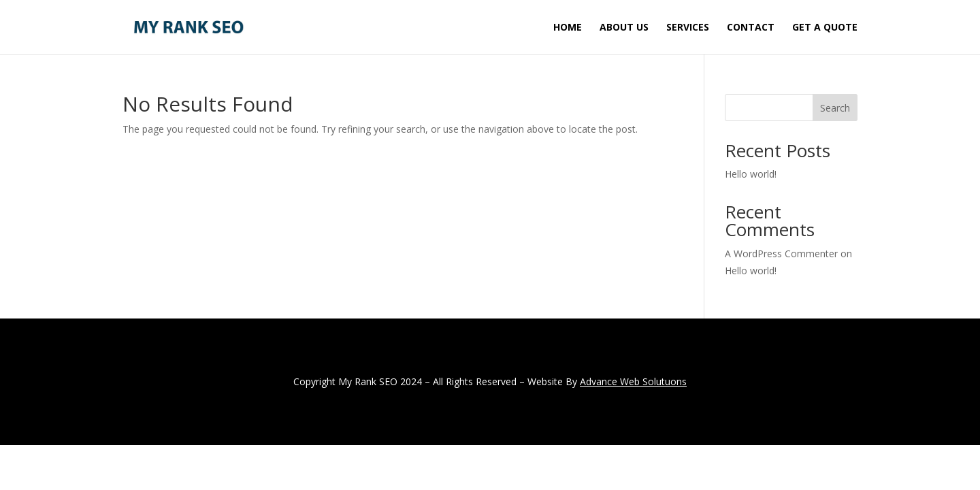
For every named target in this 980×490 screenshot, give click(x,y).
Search (835, 108)
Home (568, 28)
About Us (624, 28)
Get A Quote (825, 28)
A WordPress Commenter (781, 254)
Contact (751, 28)
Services (688, 28)
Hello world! (751, 174)
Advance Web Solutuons (633, 381)
